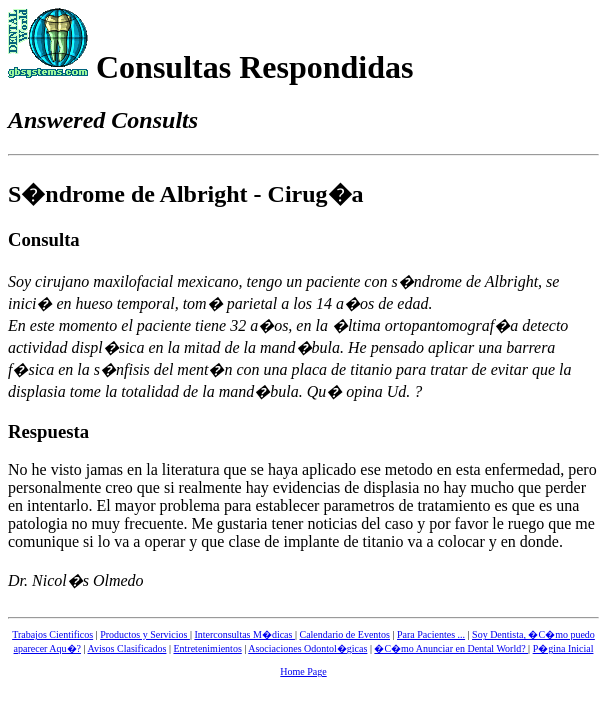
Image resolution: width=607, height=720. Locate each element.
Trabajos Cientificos (52, 634)
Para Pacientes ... (431, 634)
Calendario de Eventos (344, 634)
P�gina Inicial (563, 648)
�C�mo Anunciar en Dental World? (451, 648)
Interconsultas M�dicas (244, 634)
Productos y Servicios (145, 634)
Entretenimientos (207, 648)
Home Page (303, 671)
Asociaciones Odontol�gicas (307, 648)
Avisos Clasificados (126, 648)
